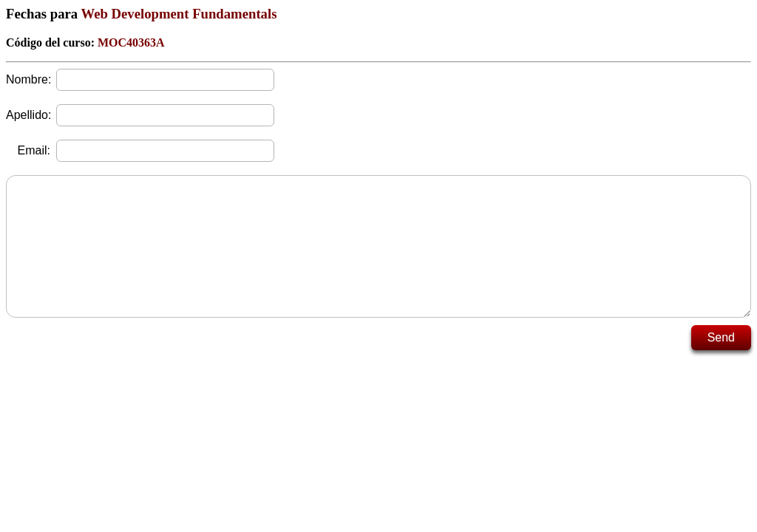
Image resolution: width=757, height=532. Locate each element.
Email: (34, 150)
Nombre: (28, 79)
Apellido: (28, 115)
